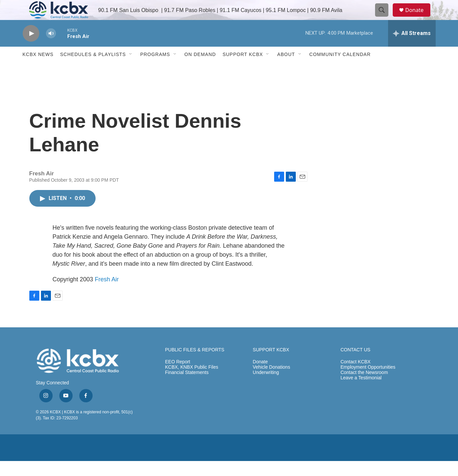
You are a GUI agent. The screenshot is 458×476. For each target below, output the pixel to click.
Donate (419, 17)
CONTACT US (355, 365)
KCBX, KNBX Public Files (192, 382)
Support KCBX (243, 69)
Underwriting (266, 387)
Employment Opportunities (368, 382)
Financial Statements (187, 387)
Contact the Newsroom (364, 387)
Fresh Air (107, 294)
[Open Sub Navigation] (131, 69)
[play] (31, 48)
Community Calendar (340, 69)
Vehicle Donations (271, 382)
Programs (155, 69)
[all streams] (412, 48)
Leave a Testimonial (361, 393)
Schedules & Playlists (93, 69)
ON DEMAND (200, 69)
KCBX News (38, 69)
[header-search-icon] (385, 18)
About (286, 69)
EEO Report (178, 377)
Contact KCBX (355, 377)
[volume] (51, 48)
